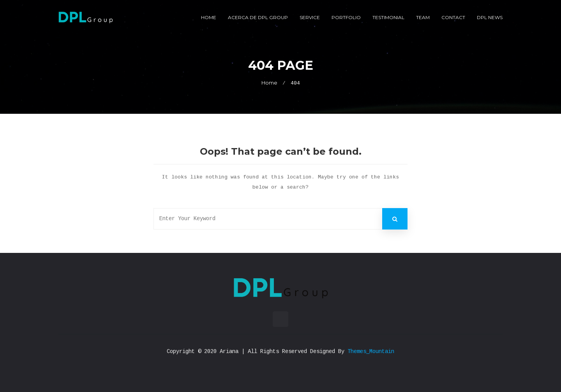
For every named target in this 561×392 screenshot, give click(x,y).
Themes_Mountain (371, 351)
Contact (453, 17)
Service (310, 17)
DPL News (490, 17)
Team (423, 17)
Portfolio (346, 17)
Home (209, 17)
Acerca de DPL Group (258, 17)
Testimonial (388, 17)
